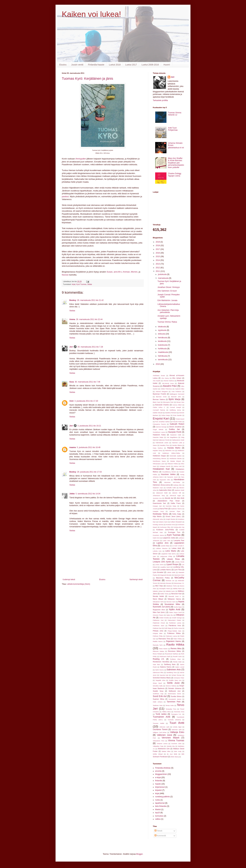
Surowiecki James (175, 699)
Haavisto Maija (158, 437)
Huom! (167, 65)
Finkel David (180, 419)
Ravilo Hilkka (175, 645)
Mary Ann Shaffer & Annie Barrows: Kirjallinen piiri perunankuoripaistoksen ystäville (176, 163)
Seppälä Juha (160, 680)
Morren (134, 272)
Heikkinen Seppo (159, 456)
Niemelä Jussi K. (175, 596)
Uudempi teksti (69, 580)
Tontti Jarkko (161, 714)
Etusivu (63, 65)
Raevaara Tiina (164, 639)
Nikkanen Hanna (174, 599)
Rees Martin (163, 649)
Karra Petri (164, 509)
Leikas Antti (176, 548)
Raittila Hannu (158, 641)
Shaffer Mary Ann (175, 680)
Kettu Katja (177, 514)
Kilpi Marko (157, 516)
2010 (158, 364)
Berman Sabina (159, 399)
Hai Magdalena (172, 437)
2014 (158, 260)
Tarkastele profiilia (160, 100)
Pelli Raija (168, 628)
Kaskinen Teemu (176, 509)
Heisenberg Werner (159, 458)
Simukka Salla (158, 686)
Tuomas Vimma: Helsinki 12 (175, 114)
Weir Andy (178, 751)
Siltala (90, 284)
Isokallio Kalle (171, 488)
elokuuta (162, 334)
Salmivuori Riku (158, 672)
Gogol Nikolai (158, 429)
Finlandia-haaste (96, 65)
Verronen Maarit (170, 738)
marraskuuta (163, 278)
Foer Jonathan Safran (162, 422)
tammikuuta (163, 360)
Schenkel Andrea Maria (162, 678)
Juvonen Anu (157, 498)
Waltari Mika (166, 751)
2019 (158, 242)
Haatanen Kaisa (159, 435)
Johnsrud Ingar (175, 495)
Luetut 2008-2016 (150, 65)
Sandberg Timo (172, 672)
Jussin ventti (77, 65)
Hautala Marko (174, 448)
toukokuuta (163, 345)
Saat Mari (156, 664)
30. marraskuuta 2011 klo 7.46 (88, 382)
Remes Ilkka (176, 649)
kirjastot (158, 790)
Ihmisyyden (81, 159)
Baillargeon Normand (177, 394)
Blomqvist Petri (168, 402)
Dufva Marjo (166, 415)
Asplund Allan (180, 389)
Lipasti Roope (172, 564)
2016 (158, 253)
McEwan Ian (170, 581)
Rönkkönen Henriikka (161, 662)
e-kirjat (158, 777)
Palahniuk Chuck (159, 623)
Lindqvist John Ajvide (162, 562)
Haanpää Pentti (175, 432)
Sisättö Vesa (158, 691)
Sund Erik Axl (160, 696)
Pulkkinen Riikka (174, 633)
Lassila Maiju (165, 546)
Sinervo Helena (171, 686)
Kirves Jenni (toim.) (173, 516)
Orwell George (177, 618)
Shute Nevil (157, 683)
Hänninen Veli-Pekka (172, 482)
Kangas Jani (157, 506)
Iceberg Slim (177, 485)
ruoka (158, 800)
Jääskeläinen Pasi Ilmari (168, 501)
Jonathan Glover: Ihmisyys (169, 287)
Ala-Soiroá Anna (168, 383)
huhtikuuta (163, 349)
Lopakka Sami (165, 567)
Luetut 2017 (131, 65)
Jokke (72, 494)
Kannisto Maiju (171, 506)
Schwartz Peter (179, 678)
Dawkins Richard (171, 413)
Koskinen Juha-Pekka (165, 530)
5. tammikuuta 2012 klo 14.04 (88, 494)
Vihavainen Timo (159, 741)
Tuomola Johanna (174, 720)
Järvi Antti (180, 498)
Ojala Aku (170, 615)
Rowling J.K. (159, 659)
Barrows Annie (161, 397)
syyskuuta (162, 330)
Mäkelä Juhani (158, 591)
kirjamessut (160, 787)
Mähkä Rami (177, 589)
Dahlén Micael (158, 413)
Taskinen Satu (158, 705)
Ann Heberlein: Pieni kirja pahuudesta (168, 311)
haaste (158, 784)
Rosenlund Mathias (171, 654)
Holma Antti (178, 466)
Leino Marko (171, 551)
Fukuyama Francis (159, 424)
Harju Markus (158, 448)
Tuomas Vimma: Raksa (167, 322)
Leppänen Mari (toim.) (168, 554)
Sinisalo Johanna (175, 688)
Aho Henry (165, 378)
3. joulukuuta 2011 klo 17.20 (86, 401)
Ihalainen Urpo (158, 488)
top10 (158, 813)
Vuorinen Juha (176, 744)
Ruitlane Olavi (175, 659)
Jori (71, 347)
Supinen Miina (159, 699)
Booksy (73, 300)
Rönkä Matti (177, 662)
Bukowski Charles (162, 405)
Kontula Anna (170, 525)
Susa (72, 382)
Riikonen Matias (158, 651)
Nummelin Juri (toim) (162, 607)
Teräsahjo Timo (171, 709)
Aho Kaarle (157, 381)
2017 (158, 249)
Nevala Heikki (158, 596)
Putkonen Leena (171, 636)
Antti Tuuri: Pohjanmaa (173, 129)
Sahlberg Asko (170, 664)
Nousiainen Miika (172, 604)
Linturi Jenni (159, 565)
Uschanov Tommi (160, 729)
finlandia (159, 781)
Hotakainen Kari (161, 469)
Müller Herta (164, 594)
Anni (71, 401)
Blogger (140, 854)
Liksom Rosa (173, 559)
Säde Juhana (158, 702)
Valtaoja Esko (177, 732)
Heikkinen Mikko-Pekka (171, 453)
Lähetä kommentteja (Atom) (78, 584)
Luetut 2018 (115, 65)
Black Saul (156, 402)
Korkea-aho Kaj (179, 527)
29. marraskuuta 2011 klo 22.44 (89, 319)
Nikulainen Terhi (158, 602)
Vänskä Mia (171, 746)
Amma (72, 319)
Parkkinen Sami (159, 626)
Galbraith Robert (177, 424)
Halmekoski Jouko (162, 443)
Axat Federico (176, 391)
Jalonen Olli (176, 493)
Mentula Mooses (166, 583)
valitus (158, 819)
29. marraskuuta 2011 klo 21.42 (90, 300)
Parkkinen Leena (175, 623)
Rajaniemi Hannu (174, 641)
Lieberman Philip (166, 556)
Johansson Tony (159, 495)
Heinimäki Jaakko (176, 456)
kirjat (74, 284)
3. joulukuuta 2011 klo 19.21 (89, 426)
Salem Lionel (180, 667)
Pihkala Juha (158, 631)
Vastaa (72, 311)
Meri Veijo (159, 586)
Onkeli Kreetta (164, 618)
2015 (158, 256)
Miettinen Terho (172, 586)
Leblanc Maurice (162, 548)
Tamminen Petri (174, 702)
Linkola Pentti (180, 562)
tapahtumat (160, 803)
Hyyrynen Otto (165, 480)
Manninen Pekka (163, 578)
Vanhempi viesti (136, 580)
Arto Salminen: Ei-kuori (167, 291)
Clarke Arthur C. (159, 407)
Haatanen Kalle (176, 435)
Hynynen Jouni (172, 477)
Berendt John (176, 397)
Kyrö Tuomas (81, 284)
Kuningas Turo (174, 532)
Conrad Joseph (175, 407)
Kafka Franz (176, 503)
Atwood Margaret (162, 391)
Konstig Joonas (158, 525)
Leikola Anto (157, 551)
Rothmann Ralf (165, 656)
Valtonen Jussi (164, 735)
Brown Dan (180, 402)
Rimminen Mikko (175, 651)
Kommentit (160, 836)
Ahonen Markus (169, 381)
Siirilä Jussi (173, 683)
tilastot (158, 809)
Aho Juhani (177, 378)
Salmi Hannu (159, 670)
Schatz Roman (177, 675)
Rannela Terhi (158, 645)
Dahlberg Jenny (175, 410)
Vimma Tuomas (176, 740)
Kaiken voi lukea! (91, 14)
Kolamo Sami (163, 522)
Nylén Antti (175, 609)
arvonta (158, 771)
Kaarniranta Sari (159, 503)
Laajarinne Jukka (169, 538)
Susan (110, 272)
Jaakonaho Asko (165, 490)
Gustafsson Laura (159, 432)
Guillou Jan (174, 429)
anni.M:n (118, 272)
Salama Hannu (166, 667)
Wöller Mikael (158, 754)
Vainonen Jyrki (176, 730)
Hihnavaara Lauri (159, 464)
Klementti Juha (158, 519)
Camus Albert (177, 405)
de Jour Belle (172, 754)
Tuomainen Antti (162, 717)
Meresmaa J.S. (179, 583)
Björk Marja (175, 399)
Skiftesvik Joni (175, 691)
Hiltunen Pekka (173, 464)
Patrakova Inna (175, 625)
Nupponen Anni (159, 610)
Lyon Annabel (158, 572)
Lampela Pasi (179, 540)
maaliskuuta (163, 352)
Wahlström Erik (164, 749)
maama (73, 447)
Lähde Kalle (171, 572)
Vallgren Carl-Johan (160, 732)
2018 (158, 246)
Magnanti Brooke (166, 575)
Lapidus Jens (162, 543)
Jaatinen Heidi (179, 490)
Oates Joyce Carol (175, 612)
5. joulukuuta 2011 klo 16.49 (88, 447)
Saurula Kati (164, 675)
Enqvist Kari (161, 418)
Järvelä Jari (169, 498)
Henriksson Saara (159, 461)
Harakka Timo (165, 445)
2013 (158, 264)
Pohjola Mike (158, 633)
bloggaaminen (161, 774)
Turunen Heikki (158, 723)
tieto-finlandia (161, 806)
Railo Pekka (178, 639)
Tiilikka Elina (166, 712)
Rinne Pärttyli (157, 654)
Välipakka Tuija (158, 746)
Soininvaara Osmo (174, 694)
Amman (126, 272)
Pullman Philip (158, 636)
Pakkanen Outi (158, 620)
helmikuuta (163, 356)
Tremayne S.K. (176, 714)
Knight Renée (170, 519)
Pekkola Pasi (157, 628)
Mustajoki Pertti (164, 589)
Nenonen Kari (176, 594)
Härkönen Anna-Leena (161, 485)
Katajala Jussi (158, 511)
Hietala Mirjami (176, 461)
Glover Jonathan (175, 427)
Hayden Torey (158, 450)
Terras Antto (170, 705)
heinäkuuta (163, 338)
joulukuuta (163, 274)
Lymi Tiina (178, 570)
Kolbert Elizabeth (176, 522)
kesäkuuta (163, 341)
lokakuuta (162, 327)
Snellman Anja (158, 694)
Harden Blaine (177, 445)
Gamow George (161, 427)
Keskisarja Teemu (160, 514)
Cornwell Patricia (159, 410)
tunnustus (159, 816)
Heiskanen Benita (175, 458)
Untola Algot (177, 727)
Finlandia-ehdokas (163, 768)
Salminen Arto (174, 670)
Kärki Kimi (156, 538)
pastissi (65, 196)
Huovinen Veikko (168, 474)
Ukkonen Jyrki (164, 727)
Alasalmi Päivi (170, 386)
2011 (158, 271)
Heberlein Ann (170, 450)
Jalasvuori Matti (162, 493)
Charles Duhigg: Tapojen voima (175, 175)
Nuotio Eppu (178, 607)
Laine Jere (166, 541)
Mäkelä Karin (170, 591)
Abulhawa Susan (159, 375)
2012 (158, 268)
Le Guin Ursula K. (178, 546)
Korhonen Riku (165, 527)
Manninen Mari (179, 575)
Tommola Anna (179, 712)
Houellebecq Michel (169, 472)
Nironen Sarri (171, 602)
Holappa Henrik (165, 466)
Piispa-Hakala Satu (174, 631)
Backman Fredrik (159, 394)
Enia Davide (177, 415)
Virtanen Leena (162, 744)
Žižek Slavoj (175, 757)
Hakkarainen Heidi (178, 440)
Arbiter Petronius (166, 389)
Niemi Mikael (158, 599)
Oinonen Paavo (158, 615)
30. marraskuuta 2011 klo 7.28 (90, 347)
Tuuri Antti (177, 723)
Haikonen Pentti (164, 440)
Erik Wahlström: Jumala (167, 300)
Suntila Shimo (176, 696)
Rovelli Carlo (177, 656)
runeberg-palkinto (162, 797)
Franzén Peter (177, 422)
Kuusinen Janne (158, 535)
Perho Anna (178, 628)
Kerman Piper (175, 511)
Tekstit (158, 831)
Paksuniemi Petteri (174, 620)
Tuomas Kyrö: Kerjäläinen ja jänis (87, 79)
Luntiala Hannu (165, 570)
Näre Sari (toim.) (159, 612)
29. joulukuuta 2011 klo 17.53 (89, 472)
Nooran (65, 275)
